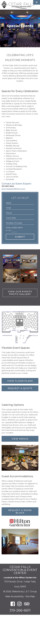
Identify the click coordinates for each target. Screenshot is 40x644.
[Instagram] (19, 604)
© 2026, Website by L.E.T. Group (20, 591)
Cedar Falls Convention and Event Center (18, 5)
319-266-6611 (20, 610)
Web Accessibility (15, 596)
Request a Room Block (20, 512)
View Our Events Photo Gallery (20, 293)
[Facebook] (13, 604)
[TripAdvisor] (27, 604)
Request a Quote (20, 388)
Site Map (30, 596)
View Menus (20, 439)
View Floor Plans (20, 381)
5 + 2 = (9, 230)
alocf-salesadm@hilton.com (13, 189)
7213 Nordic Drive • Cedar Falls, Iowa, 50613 (20, 584)
